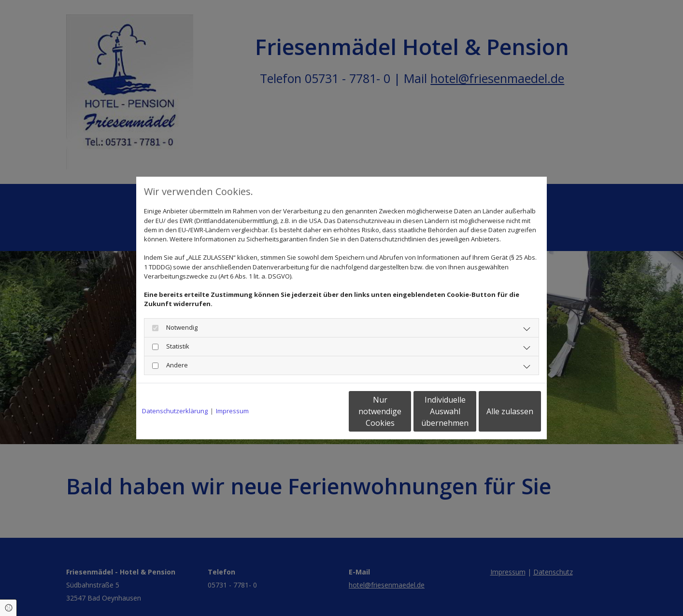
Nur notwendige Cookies (313, 411)
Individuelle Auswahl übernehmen (405, 411)
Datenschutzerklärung (175, 411)
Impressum (232, 411)
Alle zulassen (496, 411)
